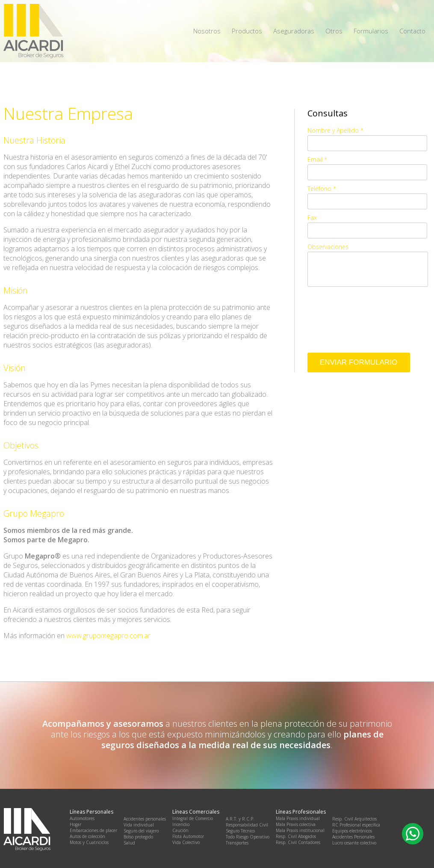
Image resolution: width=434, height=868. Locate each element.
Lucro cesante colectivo (354, 843)
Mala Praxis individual (298, 818)
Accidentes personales (145, 819)
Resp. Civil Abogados (296, 836)
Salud (129, 843)
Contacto (412, 31)
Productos (247, 31)
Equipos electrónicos (352, 831)
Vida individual (139, 825)
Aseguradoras (294, 31)
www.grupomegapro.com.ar (108, 636)
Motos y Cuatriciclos (89, 842)
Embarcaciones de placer (93, 830)
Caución (180, 830)
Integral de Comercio (193, 818)
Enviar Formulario (359, 362)
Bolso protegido (138, 837)
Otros (334, 31)
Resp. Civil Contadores (298, 842)
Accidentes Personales (353, 837)
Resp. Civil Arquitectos (354, 819)
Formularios (371, 31)
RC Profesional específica (356, 825)
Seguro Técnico (240, 831)
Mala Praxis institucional (300, 830)
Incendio (181, 824)
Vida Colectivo (186, 842)
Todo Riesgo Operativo (248, 837)
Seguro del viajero (141, 831)
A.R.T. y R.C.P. (240, 819)
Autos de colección (87, 836)
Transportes (237, 843)
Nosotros (207, 31)
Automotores (82, 818)
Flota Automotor (188, 836)
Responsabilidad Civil (247, 825)
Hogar (75, 824)
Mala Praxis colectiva (296, 824)
